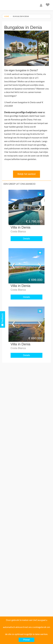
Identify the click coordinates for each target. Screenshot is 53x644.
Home (7, 16)
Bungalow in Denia (21, 16)
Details (26, 239)
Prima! (26, 640)
